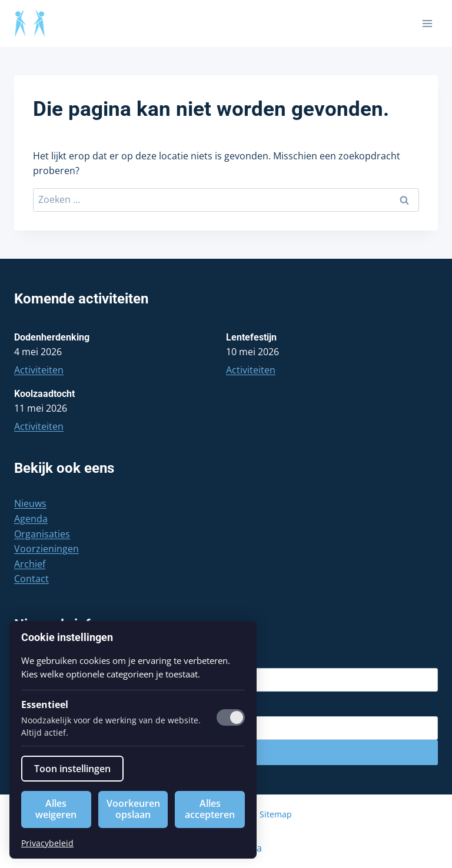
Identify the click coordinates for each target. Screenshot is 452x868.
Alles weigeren (56, 809)
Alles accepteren (210, 809)
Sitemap (276, 814)
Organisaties (42, 534)
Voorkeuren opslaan (133, 809)
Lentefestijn (251, 337)
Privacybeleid (47, 843)
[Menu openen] (427, 23)
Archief (30, 564)
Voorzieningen (46, 549)
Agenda (31, 519)
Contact (31, 579)
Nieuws (30, 503)
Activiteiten (39, 370)
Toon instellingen (72, 769)
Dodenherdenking (52, 337)
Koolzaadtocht (44, 394)
